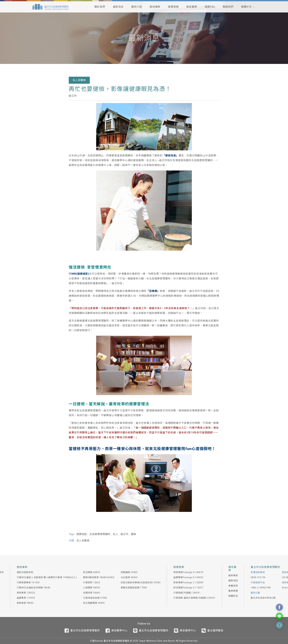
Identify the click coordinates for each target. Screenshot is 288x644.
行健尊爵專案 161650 (28, 582)
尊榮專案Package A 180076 (188, 572)
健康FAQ (210, 7)
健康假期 (173, 7)
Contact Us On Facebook (279, 607)
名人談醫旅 (79, 80)
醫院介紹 (137, 7)
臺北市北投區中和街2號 (263, 598)
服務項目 (233, 581)
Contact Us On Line (279, 616)
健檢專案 (155, 7)
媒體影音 (233, 596)
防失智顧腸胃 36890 (94, 603)
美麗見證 (233, 586)
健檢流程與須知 (25, 572)
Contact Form (279, 625)
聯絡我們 (228, 7)
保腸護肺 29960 (129, 572)
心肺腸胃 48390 (92, 588)
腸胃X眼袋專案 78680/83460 (99, 577)
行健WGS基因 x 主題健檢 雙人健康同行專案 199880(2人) (47, 577)
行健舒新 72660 (92, 582)
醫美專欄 (233, 591)
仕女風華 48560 (129, 577)
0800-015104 (258, 577)
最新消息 (118, 7)
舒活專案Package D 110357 (188, 588)
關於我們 (100, 7)
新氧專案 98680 (25, 603)
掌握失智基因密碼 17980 (134, 588)
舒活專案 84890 (92, 572)
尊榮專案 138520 (26, 593)
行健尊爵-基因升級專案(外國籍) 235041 (194, 598)
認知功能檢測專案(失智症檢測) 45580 (141, 582)
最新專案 (233, 575)
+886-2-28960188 (261, 588)
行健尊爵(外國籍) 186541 (187, 593)
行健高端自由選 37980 (95, 598)
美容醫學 (192, 7)
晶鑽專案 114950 (26, 598)
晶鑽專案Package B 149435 (188, 577)
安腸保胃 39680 (92, 593)
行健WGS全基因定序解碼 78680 (34, 588)
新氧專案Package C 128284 (188, 582)
